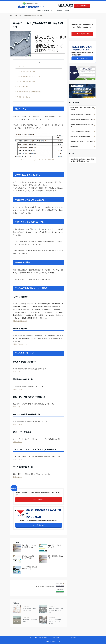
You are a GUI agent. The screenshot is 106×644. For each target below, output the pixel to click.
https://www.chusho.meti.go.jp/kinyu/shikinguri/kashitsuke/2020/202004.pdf (39, 160)
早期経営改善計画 (22, 87)
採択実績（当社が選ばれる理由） (45, 11)
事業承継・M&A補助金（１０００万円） (82, 142)
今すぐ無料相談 (82, 6)
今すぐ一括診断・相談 (82, 34)
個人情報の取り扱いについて (57, 638)
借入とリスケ (21, 66)
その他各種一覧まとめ (23, 97)
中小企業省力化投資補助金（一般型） (81, 137)
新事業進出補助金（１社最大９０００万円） (82, 126)
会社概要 (67, 11)
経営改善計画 (74, 147)
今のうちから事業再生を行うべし (27, 82)
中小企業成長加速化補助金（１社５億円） (82, 120)
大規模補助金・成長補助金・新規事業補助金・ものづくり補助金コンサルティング (82, 160)
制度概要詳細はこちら (20, 321)
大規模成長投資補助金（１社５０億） (81, 115)
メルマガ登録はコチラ (39, 525)
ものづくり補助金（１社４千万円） (81, 132)
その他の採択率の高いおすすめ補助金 (28, 92)
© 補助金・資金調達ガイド (53, 641)
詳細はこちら (17, 372)
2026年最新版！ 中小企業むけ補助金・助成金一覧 (82, 109)
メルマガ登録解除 (71, 638)
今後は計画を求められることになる (28, 76)
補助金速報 (59, 11)
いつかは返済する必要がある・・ (27, 71)
